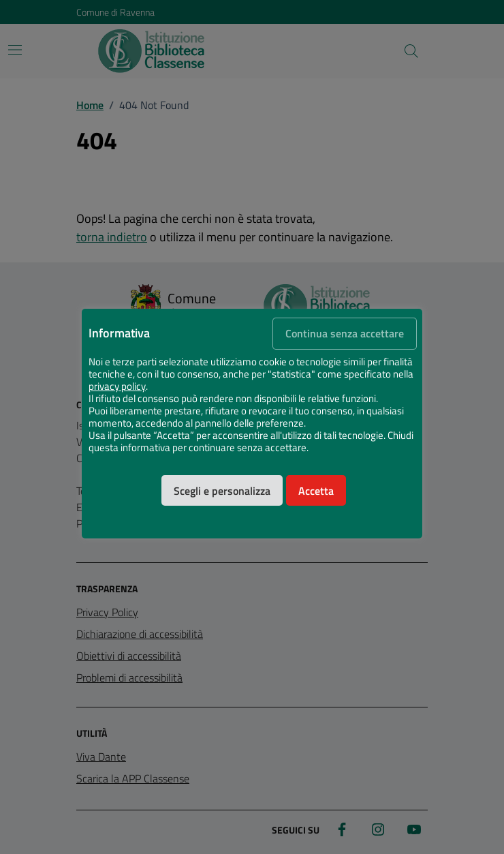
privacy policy (117, 386)
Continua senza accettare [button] (345, 333)
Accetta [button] (316, 491)
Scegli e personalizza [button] (222, 491)
